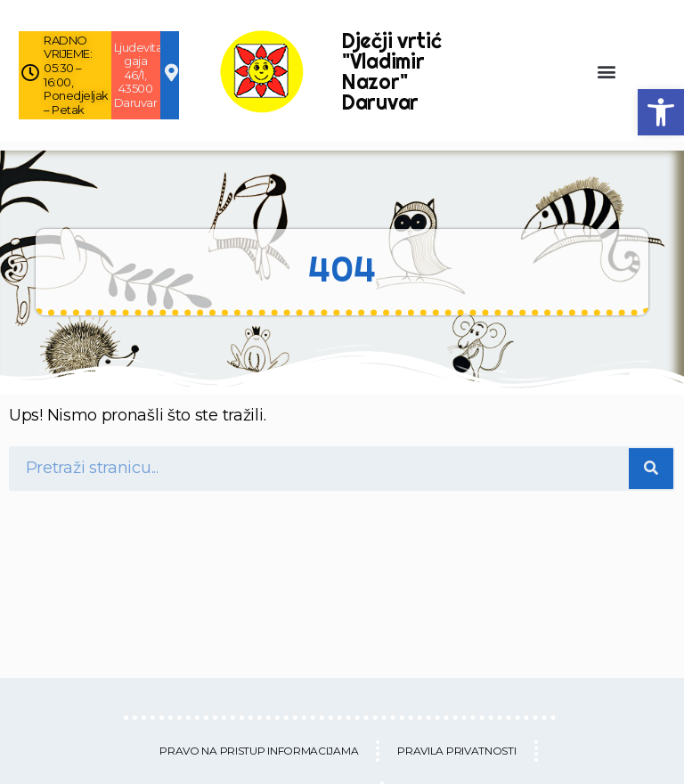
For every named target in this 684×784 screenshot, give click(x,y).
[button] (661, 112)
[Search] (651, 469)
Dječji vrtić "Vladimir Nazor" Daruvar (391, 71)
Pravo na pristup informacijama (259, 751)
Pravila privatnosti (456, 751)
